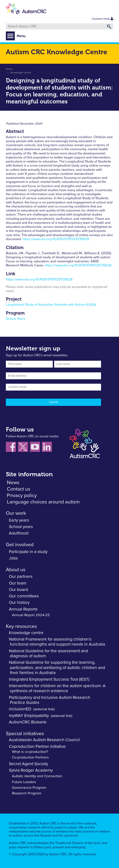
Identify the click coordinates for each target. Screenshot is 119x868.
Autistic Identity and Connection (37, 776)
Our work (16, 513)
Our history (19, 603)
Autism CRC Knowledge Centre (57, 52)
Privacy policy (22, 495)
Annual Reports (23, 609)
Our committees (24, 596)
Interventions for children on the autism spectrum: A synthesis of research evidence (57, 688)
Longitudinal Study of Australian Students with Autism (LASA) (51, 305)
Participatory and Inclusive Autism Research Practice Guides (50, 700)
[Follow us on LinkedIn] (47, 448)
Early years (19, 520)
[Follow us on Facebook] (12, 448)
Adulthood (19, 533)
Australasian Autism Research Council (44, 740)
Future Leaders (24, 782)
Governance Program (29, 788)
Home (9, 69)
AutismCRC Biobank (28, 722)
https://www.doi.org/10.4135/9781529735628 (56, 239)
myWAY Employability (29, 716)
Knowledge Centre (21, 73)
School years (21, 527)
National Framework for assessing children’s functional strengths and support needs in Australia (57, 642)
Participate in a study (28, 552)
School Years (16, 319)
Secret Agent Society (28, 764)
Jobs (13, 558)
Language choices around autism (43, 502)
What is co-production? (30, 752)
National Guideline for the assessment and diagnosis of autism (48, 654)
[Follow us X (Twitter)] (24, 448)
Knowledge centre (26, 633)
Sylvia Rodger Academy (31, 770)
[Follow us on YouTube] (36, 448)
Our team (18, 583)
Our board (18, 590)
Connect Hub (103, 19)
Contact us (19, 489)
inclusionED (20, 709)
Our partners (21, 577)
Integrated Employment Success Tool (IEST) (49, 679)
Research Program (27, 793)
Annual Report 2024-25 (31, 615)
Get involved (20, 545)
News (13, 483)
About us (16, 570)
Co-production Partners (30, 758)
